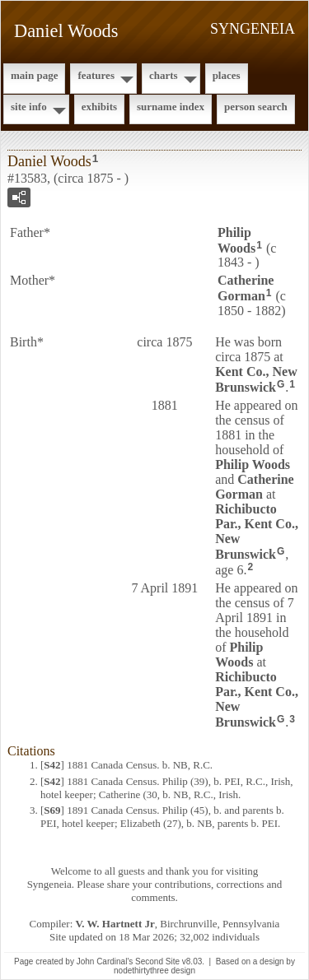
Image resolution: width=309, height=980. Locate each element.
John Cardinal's (105, 961)
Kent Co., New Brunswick (256, 379)
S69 (52, 810)
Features (96, 75)
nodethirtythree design (154, 971)
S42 (52, 765)
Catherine (246, 288)
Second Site (157, 961)
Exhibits (99, 107)
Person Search (256, 107)
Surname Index (171, 107)
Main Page (34, 75)
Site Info (29, 107)
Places (227, 75)
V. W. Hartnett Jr (115, 924)
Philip (236, 240)
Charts (164, 75)
